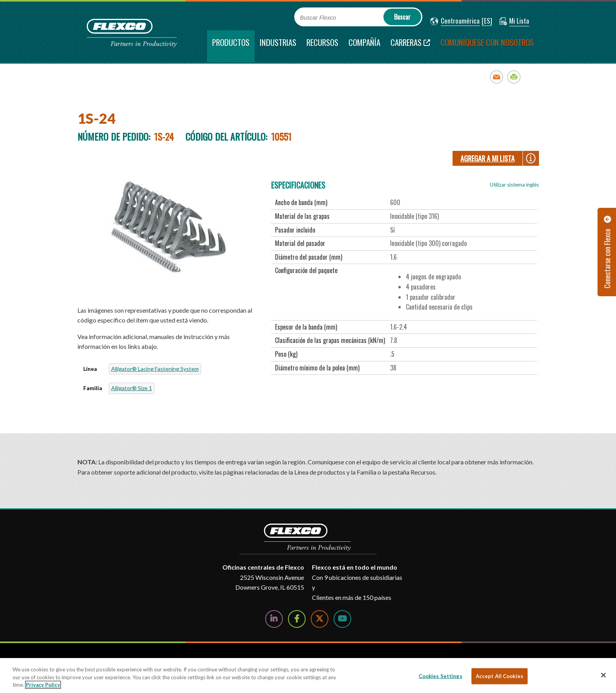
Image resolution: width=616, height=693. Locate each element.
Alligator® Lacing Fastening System (155, 369)
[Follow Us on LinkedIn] (274, 619)
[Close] (603, 675)
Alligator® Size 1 (132, 388)
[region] (308, 676)
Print (514, 77)
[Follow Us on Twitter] (320, 619)
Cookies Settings (441, 676)
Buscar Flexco (318, 18)
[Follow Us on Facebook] (297, 619)
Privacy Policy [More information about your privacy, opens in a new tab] (43, 685)
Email (497, 77)
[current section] (231, 46)
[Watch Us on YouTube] (342, 619)
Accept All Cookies (500, 676)
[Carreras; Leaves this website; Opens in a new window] (410, 46)
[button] (455, 21)
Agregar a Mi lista (488, 158)
